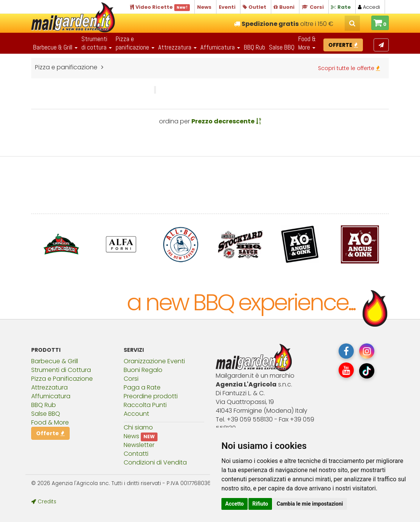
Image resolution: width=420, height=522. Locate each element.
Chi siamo (138, 427)
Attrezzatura (49, 387)
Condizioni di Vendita (155, 462)
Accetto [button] (235, 504)
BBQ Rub (255, 47)
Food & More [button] (307, 43)
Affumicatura (51, 396)
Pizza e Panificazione (62, 379)
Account (136, 414)
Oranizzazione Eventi (154, 361)
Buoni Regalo (143, 370)
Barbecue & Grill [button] (55, 47)
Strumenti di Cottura (61, 370)
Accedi (369, 7)
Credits (44, 502)
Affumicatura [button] (220, 47)
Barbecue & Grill (55, 361)
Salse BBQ (282, 47)
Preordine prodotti (151, 396)
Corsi (131, 379)
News (131, 436)
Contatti (136, 454)
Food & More (50, 422)
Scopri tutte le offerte (349, 68)
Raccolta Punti (145, 405)
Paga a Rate (142, 387)
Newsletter (139, 445)
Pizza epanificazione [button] (135, 43)
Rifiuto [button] (260, 504)
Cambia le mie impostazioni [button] (310, 504)
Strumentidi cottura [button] (97, 43)
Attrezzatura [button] (177, 47)
